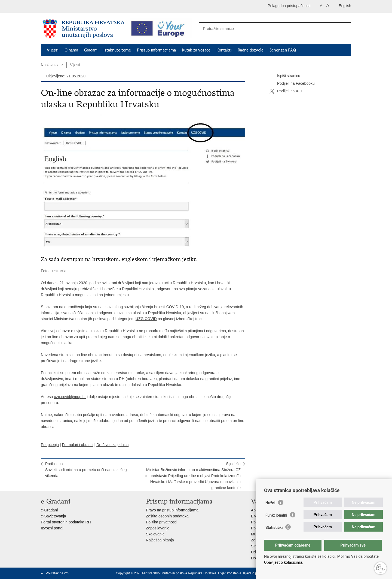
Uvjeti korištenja (230, 573)
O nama (71, 50)
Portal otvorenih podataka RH (66, 522)
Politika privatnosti (161, 522)
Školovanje (155, 534)
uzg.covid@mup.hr (70, 397)
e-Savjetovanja (53, 516)
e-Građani (49, 510)
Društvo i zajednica (112, 445)
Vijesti (53, 50)
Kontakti (224, 50)
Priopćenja (50, 445)
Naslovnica (50, 65)
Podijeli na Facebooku (292, 84)
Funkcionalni (276, 515)
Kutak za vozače (196, 50)
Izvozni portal (52, 528)
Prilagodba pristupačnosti (289, 6)
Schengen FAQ (283, 50)
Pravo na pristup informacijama (172, 510)
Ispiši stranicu (285, 76)
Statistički (274, 528)
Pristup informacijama (156, 50)
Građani (91, 50)
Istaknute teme (117, 50)
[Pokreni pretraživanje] (344, 29)
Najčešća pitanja (160, 540)
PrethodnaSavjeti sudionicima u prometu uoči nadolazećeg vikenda (86, 470)
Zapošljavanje (158, 528)
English (345, 6)
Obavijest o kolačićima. (284, 562)
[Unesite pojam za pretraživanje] (269, 28)
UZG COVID (146, 319)
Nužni (270, 503)
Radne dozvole (251, 50)
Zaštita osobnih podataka (167, 516)
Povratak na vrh (57, 573)
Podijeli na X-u (286, 91)
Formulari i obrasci (78, 445)
